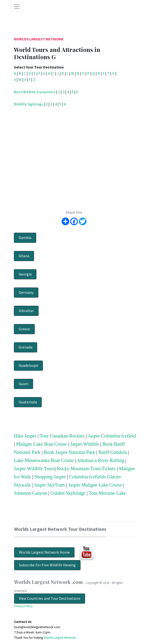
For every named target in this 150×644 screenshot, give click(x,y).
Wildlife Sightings (29, 104)
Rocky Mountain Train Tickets (86, 469)
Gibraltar (26, 311)
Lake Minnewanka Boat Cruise (44, 460)
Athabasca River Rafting (100, 460)
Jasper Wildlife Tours (34, 469)
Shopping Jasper (50, 477)
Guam (23, 384)
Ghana (24, 256)
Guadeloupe (28, 365)
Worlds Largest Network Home (44, 552)
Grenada (26, 347)
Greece (24, 329)
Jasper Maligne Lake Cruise (95, 485)
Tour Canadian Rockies (62, 436)
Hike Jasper (25, 436)
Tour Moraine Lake (107, 493)
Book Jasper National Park (69, 452)
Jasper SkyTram (49, 485)
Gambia (25, 238)
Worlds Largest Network (39, 39)
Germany (26, 292)
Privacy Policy (23, 606)
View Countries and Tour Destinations (50, 598)
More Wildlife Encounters (35, 92)
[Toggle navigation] (17, 6)
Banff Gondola (112, 452)
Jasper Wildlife (85, 444)
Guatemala (28, 402)
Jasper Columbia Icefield (112, 436)
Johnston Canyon (30, 493)
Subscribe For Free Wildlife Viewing (47, 565)
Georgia (25, 274)
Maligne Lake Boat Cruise (41, 444)
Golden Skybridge (68, 493)
